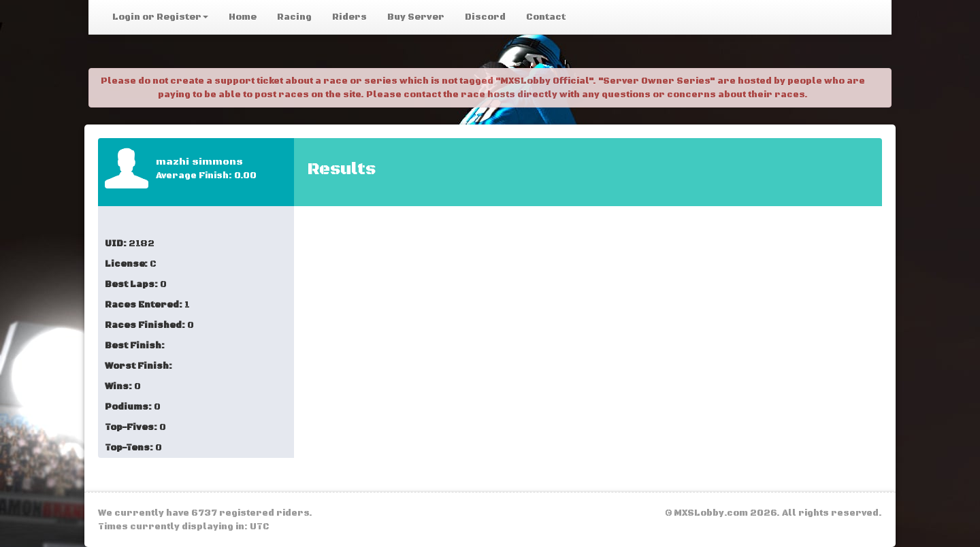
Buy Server (416, 17)
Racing (294, 17)
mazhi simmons (199, 162)
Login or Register (160, 17)
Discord (485, 17)
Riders (349, 17)
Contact (546, 17)
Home (243, 17)
